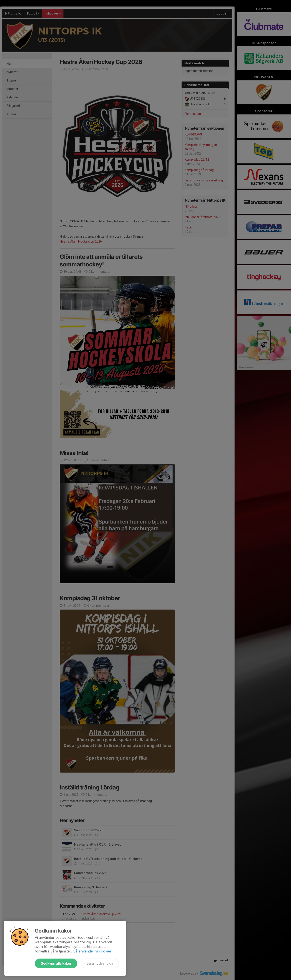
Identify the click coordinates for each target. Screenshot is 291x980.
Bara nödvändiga (100, 963)
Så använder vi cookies (92, 951)
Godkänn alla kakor (56, 963)
